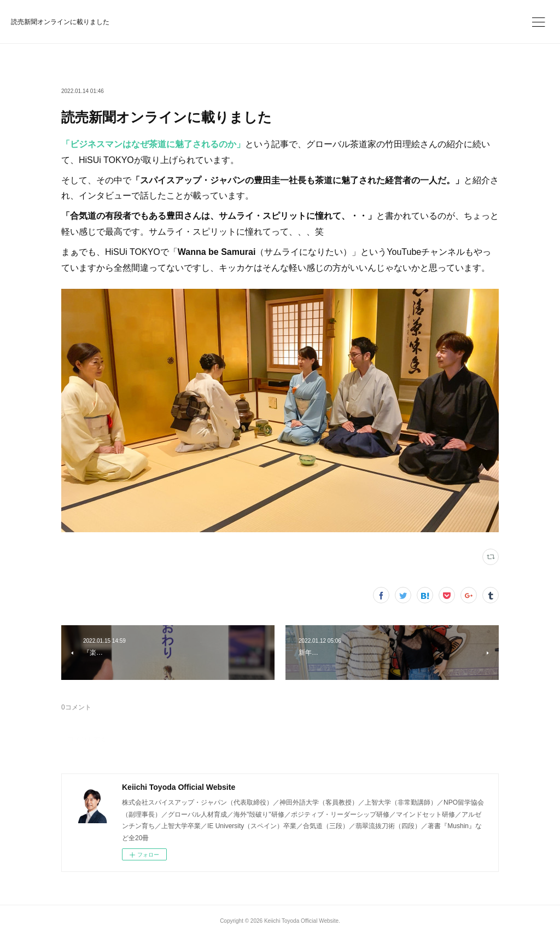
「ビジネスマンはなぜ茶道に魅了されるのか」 (153, 144)
